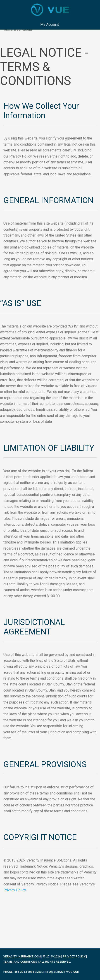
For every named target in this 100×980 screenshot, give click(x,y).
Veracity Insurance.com (22, 957)
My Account (50, 24)
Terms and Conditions (20, 962)
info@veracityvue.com (62, 972)
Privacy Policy (15, 890)
